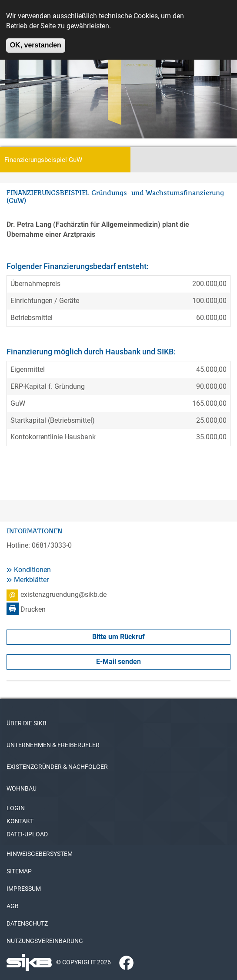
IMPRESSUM (24, 889)
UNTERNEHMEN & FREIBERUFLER (53, 745)
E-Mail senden (118, 662)
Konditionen (32, 570)
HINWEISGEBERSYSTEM (40, 854)
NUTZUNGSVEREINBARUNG (45, 941)
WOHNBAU (22, 788)
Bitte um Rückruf (118, 637)
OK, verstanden (36, 40)
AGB (13, 906)
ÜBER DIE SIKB (27, 723)
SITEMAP (19, 871)
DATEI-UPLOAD (27, 834)
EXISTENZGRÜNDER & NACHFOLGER (57, 767)
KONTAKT (20, 821)
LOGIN (16, 808)
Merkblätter (31, 580)
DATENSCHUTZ (27, 923)
